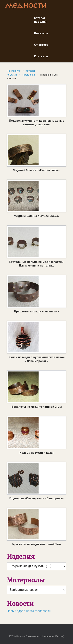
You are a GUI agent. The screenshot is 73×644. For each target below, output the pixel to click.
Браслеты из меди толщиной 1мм (37, 544)
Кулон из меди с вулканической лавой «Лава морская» (37, 359)
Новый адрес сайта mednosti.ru (29, 611)
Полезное (41, 33)
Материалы (26, 580)
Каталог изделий (40, 20)
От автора (41, 45)
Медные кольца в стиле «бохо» (37, 216)
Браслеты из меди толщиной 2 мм (37, 407)
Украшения (28, 75)
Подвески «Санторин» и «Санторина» (36, 498)
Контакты (41, 56)
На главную (14, 71)
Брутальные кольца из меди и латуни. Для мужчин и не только (36, 264)
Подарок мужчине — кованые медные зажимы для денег (37, 123)
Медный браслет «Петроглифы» (36, 170)
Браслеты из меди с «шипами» (37, 311)
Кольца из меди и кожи (36, 453)
